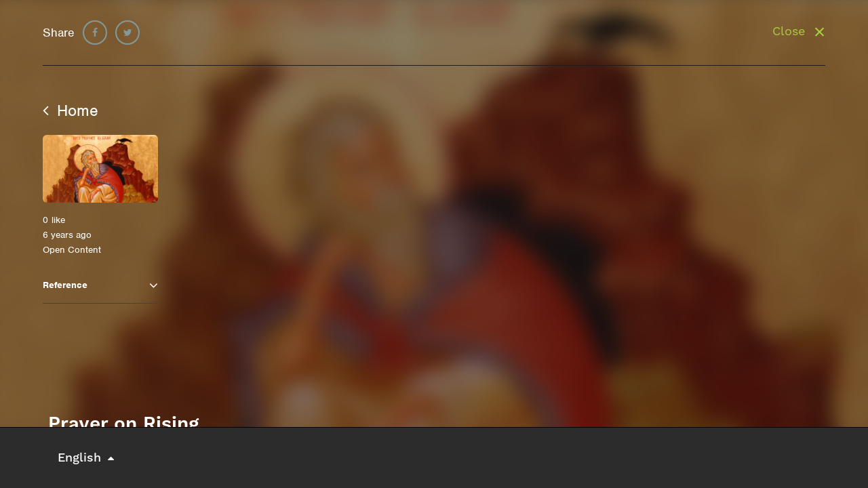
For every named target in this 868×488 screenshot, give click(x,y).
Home (71, 110)
